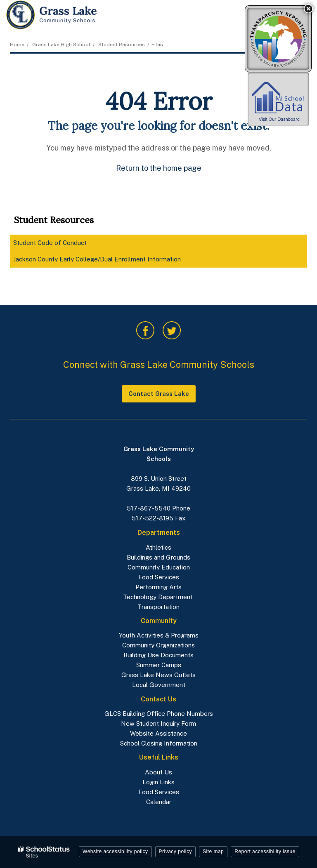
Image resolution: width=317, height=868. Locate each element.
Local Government (159, 685)
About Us (158, 772)
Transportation (158, 607)
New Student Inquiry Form (158, 723)
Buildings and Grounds (158, 557)
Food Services (159, 577)
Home (17, 45)
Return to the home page (159, 168)
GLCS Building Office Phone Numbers (159, 714)
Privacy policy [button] (175, 852)
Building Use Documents (158, 655)
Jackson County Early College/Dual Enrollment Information (97, 259)
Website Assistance (158, 733)
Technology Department (159, 597)
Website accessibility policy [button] (115, 852)
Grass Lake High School (61, 45)
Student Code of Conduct (62, 244)
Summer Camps (159, 665)
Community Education (159, 567)
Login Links (158, 782)
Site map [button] (213, 852)
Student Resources (122, 45)
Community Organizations (158, 645)
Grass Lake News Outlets (158, 675)
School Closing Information (159, 743)
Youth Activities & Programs (159, 635)
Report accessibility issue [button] (265, 852)
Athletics (158, 547)
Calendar (159, 802)
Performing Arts (158, 587)
